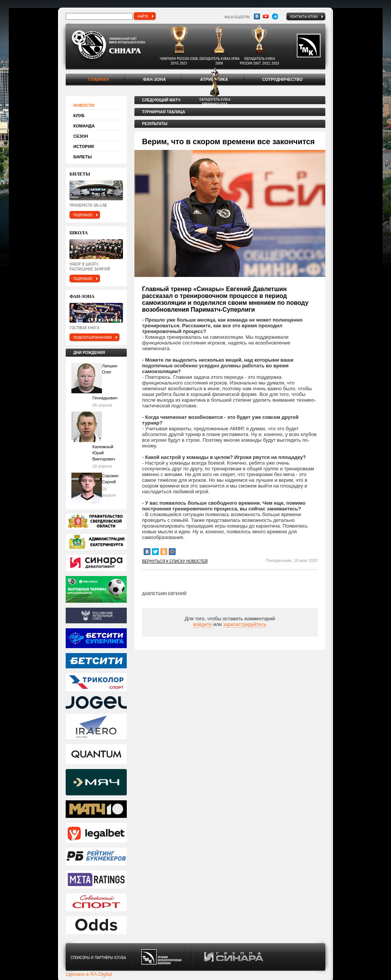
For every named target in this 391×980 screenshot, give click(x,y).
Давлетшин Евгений (164, 594)
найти (143, 16)
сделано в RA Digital (89, 974)
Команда (84, 126)
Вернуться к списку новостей (175, 561)
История (84, 146)
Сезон (81, 136)
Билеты (82, 157)
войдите (203, 624)
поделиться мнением (93, 337)
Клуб (79, 116)
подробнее (83, 215)
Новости (84, 105)
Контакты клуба (304, 16)
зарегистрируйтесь (245, 624)
